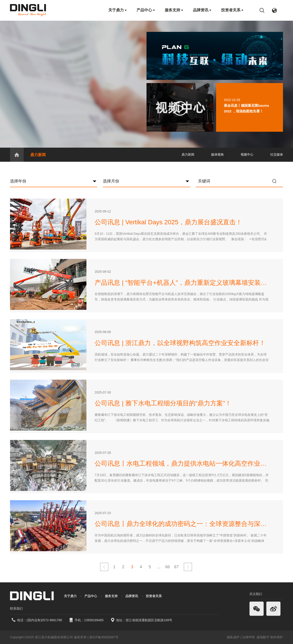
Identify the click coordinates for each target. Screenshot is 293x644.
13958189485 (94, 620)
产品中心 (146, 10)
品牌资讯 (202, 10)
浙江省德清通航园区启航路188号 (149, 620)
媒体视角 (217, 154)
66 (167, 567)
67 (176, 567)
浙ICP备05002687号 (104, 637)
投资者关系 (233, 10)
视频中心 (247, 154)
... (159, 567)
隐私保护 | (234, 637)
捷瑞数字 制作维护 (270, 637)
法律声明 (249, 637)
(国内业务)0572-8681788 (44, 620)
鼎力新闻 (38, 155)
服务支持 (174, 10)
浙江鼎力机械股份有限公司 (54, 637)
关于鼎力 (118, 10)
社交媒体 (277, 154)
